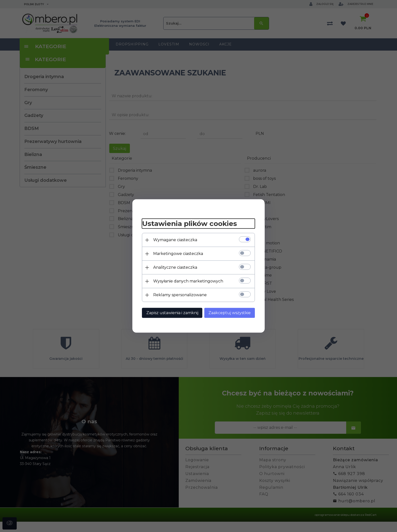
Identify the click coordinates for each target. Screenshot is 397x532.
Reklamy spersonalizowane (180, 295)
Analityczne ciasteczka (175, 268)
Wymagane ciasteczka (175, 240)
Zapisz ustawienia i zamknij (172, 313)
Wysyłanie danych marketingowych (188, 281)
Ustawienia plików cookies (190, 224)
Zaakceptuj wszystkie (230, 313)
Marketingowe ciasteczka (178, 254)
